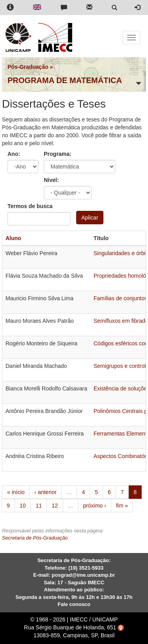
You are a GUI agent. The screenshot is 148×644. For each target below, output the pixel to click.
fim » (122, 506)
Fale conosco (74, 604)
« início (16, 492)
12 (55, 506)
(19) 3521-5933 (86, 568)
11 (39, 506)
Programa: (58, 154)
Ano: (14, 154)
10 (23, 506)
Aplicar (90, 218)
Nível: (51, 180)
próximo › (95, 506)
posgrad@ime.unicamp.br (83, 575)
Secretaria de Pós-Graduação (35, 538)
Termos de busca (30, 206)
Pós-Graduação (28, 67)
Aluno (13, 238)
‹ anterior (45, 492)
